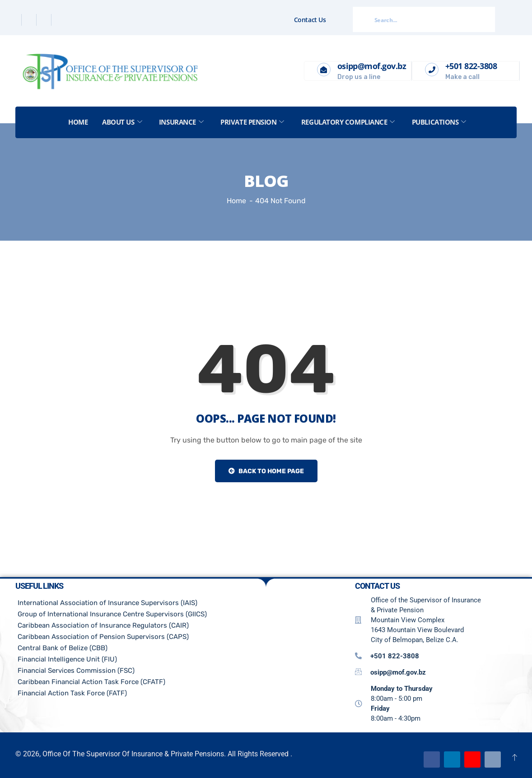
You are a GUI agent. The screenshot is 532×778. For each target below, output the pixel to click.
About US (122, 122)
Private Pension (253, 122)
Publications (439, 122)
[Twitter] (30, 20)
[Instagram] (60, 20)
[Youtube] (472, 759)
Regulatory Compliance (348, 122)
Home (78, 122)
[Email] (493, 759)
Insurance (181, 122)
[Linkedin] (45, 20)
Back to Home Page (266, 471)
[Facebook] (15, 20)
